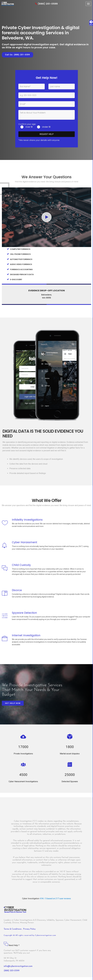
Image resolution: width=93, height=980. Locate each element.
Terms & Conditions (13, 932)
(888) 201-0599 (46, 4)
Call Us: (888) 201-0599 (18, 55)
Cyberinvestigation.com (45, 938)
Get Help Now (13, 706)
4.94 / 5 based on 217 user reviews (55, 901)
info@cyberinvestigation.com (18, 969)
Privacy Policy (29, 932)
